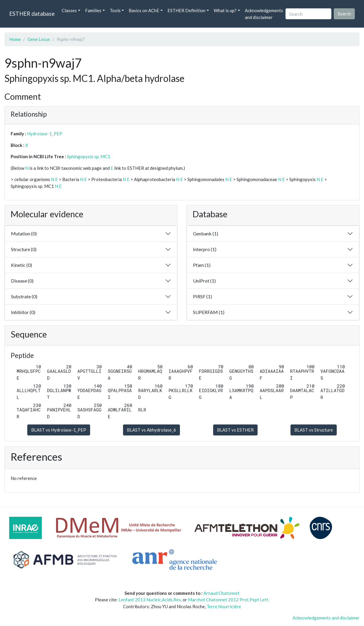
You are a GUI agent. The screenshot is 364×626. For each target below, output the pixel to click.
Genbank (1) (206, 233)
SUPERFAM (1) (209, 312)
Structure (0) (24, 249)
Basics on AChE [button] (144, 10)
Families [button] (93, 10)
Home (15, 39)
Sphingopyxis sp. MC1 (89, 156)
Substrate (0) (24, 296)
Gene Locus (39, 39)
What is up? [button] (225, 10)
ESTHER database (32, 14)
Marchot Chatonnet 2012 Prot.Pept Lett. (229, 600)
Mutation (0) (24, 233)
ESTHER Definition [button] (186, 10)
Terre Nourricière (224, 606)
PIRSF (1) (202, 296)
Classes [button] (69, 10)
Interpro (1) (205, 249)
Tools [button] (115, 10)
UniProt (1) (204, 281)
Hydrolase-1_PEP (45, 134)
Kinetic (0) (21, 265)
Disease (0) (22, 281)
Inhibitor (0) (23, 312)
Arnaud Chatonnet (221, 593)
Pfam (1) (202, 265)
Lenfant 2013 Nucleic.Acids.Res (150, 600)
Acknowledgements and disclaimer (264, 14)
